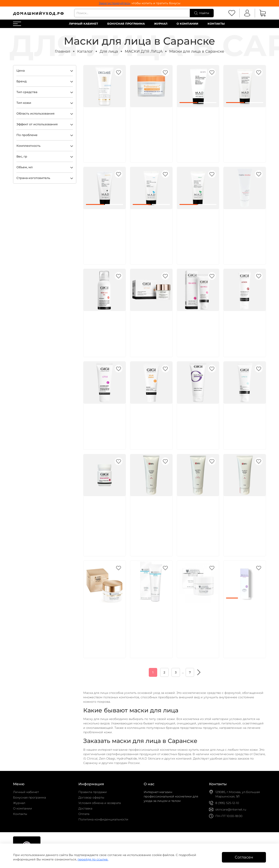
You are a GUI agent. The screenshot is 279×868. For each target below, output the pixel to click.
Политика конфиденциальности (103, 819)
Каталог (85, 51)
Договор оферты (91, 797)
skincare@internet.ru (231, 809)
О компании (187, 24)
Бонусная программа (126, 24)
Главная (63, 51)
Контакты (216, 24)
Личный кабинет (83, 24)
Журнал (161, 24)
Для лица (109, 51)
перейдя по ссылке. (93, 859)
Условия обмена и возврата (100, 803)
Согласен (244, 857)
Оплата (84, 814)
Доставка (85, 808)
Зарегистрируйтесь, (115, 3)
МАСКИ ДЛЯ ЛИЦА (144, 51)
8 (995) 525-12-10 (227, 803)
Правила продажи (93, 792)
